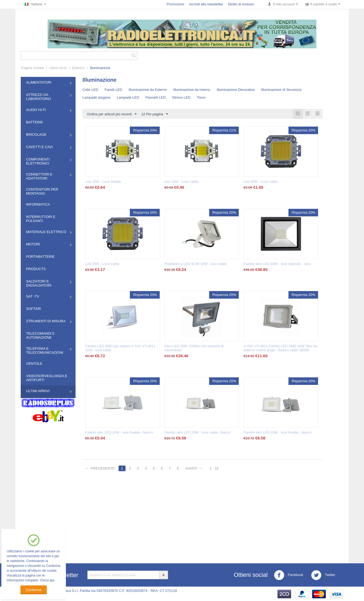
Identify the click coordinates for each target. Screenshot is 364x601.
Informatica (38, 204)
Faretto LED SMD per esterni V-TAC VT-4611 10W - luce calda (120, 348)
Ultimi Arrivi (58, 68)
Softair (33, 309)
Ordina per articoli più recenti (112, 114)
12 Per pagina (155, 114)
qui (52, 580)
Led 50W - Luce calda (260, 182)
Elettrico (78, 68)
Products (36, 269)
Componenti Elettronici (38, 161)
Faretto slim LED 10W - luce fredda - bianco (119, 432)
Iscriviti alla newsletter (206, 4)
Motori (33, 244)
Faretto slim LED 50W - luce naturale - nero (277, 264)
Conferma (33, 590)
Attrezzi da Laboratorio (39, 97)
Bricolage (36, 135)
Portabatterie (40, 257)
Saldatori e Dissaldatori (39, 283)
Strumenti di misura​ (46, 321)
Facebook (289, 575)
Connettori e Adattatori (39, 176)
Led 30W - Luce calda (102, 264)
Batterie (35, 122)
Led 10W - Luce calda (181, 182)
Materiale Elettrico (46, 232)
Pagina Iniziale (33, 68)
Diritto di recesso (241, 4)
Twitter (323, 575)
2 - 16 (214, 468)
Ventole (34, 364)
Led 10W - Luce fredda (103, 182)
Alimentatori (39, 82)
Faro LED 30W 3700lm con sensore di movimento (194, 348)
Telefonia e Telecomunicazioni (45, 350)
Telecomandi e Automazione (40, 335)
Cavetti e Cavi (39, 147)
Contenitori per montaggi (42, 191)
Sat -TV (33, 296)
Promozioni (175, 4)
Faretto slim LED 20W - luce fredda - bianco (278, 432)
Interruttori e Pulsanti (41, 219)
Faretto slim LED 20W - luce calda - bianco (197, 432)
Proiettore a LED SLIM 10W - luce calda (195, 264)
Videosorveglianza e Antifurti (47, 378)
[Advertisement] (182, 515)
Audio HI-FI (36, 110)
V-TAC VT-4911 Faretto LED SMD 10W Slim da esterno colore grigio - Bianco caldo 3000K (280, 348)
